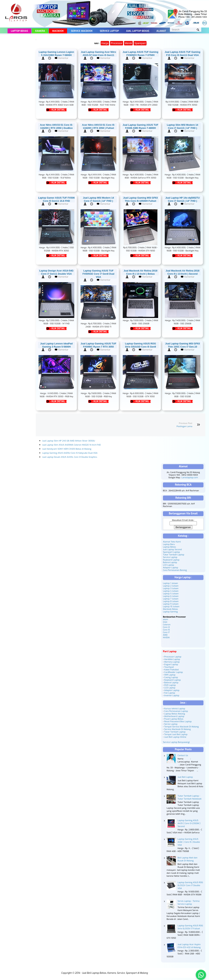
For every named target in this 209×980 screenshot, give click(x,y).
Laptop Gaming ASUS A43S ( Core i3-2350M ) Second (189, 823)
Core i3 (166, 627)
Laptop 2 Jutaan (171, 586)
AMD (165, 635)
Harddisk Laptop (172, 659)
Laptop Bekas (19, 31)
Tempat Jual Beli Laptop (176, 734)
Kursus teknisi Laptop (175, 709)
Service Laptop (109, 31)
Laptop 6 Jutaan (171, 596)
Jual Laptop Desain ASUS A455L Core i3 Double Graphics (70, 457)
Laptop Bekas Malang (175, 714)
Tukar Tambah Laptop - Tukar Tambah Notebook (190, 797)
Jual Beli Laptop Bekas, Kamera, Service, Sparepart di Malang (115, 973)
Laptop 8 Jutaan (171, 601)
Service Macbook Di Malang (177, 729)
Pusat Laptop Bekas (174, 719)
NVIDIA (166, 637)
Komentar (63, 58)
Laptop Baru (169, 544)
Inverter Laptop (172, 695)
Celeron (167, 625)
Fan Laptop (170, 693)
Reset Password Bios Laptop (178, 721)
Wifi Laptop (170, 675)
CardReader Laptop (174, 672)
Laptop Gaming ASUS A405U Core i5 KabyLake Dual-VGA (70, 453)
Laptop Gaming (170, 612)
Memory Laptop (172, 662)
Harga (105, 43)
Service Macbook (82, 31)
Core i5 (166, 630)
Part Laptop (170, 651)
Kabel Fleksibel (171, 670)
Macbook (58, 31)
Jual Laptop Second (172, 549)
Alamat (161, 31)
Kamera (40, 31)
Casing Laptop (171, 677)
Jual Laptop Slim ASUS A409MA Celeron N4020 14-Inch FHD (72, 445)
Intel (165, 622)
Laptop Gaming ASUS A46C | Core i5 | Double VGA (189, 842)
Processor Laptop (173, 657)
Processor (117, 43)
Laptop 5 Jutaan (171, 594)
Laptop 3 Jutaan (171, 588)
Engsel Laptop (171, 664)
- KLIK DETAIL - (58, 110)
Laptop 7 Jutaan (171, 599)
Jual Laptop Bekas (138, 31)
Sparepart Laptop (171, 552)
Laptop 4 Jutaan (171, 591)
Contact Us (183, 755)
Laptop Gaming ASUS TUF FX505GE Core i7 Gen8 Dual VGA (99, 274)
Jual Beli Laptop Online (175, 737)
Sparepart (140, 43)
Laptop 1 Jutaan (170, 583)
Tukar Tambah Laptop (174, 555)
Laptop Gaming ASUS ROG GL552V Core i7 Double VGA (190, 885)
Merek (128, 43)
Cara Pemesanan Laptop (176, 711)
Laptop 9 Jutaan (171, 604)
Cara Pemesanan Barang (175, 570)
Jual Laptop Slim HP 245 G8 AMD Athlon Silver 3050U (69, 441)
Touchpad (169, 667)
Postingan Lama (184, 426)
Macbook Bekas (170, 609)
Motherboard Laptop (174, 716)
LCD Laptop (168, 565)
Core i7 (166, 632)
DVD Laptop (170, 685)
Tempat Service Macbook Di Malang (181, 727)
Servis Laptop (171, 724)
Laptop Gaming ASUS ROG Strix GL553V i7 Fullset (190, 927)
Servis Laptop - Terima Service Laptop (189, 902)
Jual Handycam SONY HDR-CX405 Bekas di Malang (67, 449)
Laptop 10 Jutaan (171, 606)
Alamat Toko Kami (172, 542)
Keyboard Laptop (171, 560)
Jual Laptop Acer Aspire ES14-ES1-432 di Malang (189, 946)
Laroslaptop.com (190, 477)
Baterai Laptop (170, 562)
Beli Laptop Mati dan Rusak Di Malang (188, 859)
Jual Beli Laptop (185, 777)
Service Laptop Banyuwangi (176, 742)
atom (166, 619)
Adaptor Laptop (170, 568)
